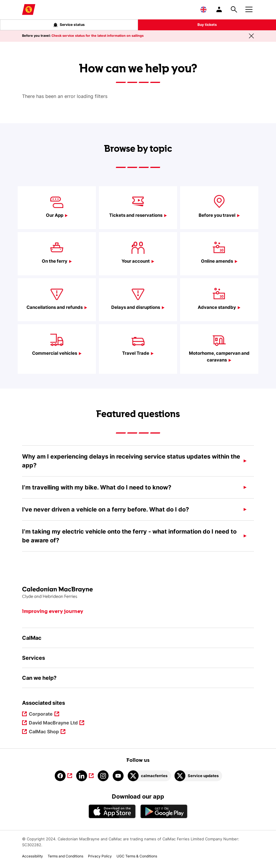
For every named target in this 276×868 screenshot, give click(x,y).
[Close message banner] (251, 36)
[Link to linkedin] (85, 776)
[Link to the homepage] (138, 593)
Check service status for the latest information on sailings (98, 36)
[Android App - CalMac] (164, 811)
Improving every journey (53, 612)
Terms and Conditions (65, 856)
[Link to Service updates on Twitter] (198, 776)
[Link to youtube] (118, 776)
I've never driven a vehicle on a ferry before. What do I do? (105, 509)
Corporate (41, 714)
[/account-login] (220, 9)
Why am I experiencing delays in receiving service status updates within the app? (131, 461)
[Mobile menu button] (249, 9)
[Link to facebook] (63, 776)
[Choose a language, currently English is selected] (203, 9)
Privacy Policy (100, 856)
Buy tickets (207, 25)
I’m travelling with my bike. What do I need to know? (97, 487)
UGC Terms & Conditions (137, 856)
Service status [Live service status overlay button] (69, 25)
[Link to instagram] (103, 776)
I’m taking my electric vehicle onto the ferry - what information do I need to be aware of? (129, 536)
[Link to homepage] (29, 10)
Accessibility (33, 856)
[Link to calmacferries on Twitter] (149, 776)
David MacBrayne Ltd (54, 723)
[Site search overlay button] (234, 9)
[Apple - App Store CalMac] (112, 811)
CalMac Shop (44, 732)
